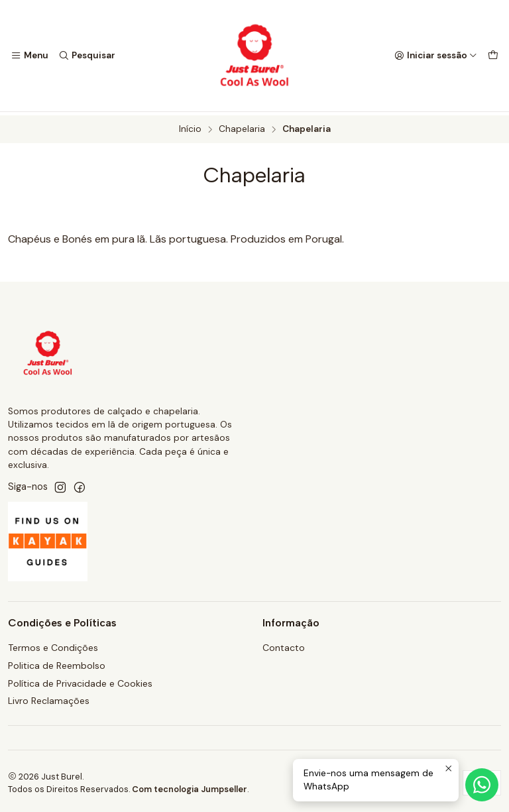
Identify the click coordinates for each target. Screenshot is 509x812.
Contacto (284, 644)
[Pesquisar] (86, 56)
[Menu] (29, 56)
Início (190, 127)
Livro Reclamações (49, 698)
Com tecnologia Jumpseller (190, 786)
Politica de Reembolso (57, 662)
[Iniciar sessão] (436, 56)
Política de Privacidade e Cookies (80, 680)
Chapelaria (242, 127)
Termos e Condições (53, 644)
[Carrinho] (493, 56)
